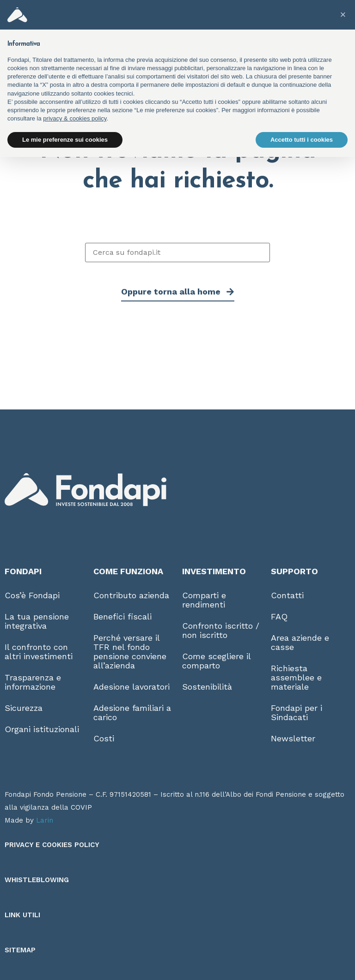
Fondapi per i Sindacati (297, 712)
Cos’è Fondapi (32, 595)
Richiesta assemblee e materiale (296, 677)
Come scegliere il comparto (216, 661)
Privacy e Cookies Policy (52, 845)
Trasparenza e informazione (33, 682)
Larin (45, 820)
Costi (104, 738)
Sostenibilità (207, 687)
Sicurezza (24, 708)
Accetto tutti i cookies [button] (302, 140)
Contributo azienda (131, 595)
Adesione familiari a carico (132, 712)
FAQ (279, 616)
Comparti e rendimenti (204, 600)
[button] (343, 15)
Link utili (22, 915)
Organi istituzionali (42, 729)
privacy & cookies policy (75, 118)
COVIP (81, 807)
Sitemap (20, 950)
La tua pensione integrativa (37, 621)
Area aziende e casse (300, 642)
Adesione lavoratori (132, 687)
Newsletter (293, 738)
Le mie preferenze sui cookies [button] (65, 140)
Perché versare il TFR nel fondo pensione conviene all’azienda (130, 652)
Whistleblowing (37, 880)
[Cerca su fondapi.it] (177, 253)
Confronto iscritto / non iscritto (221, 630)
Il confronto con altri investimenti (39, 652)
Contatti (287, 595)
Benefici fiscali (122, 616)
